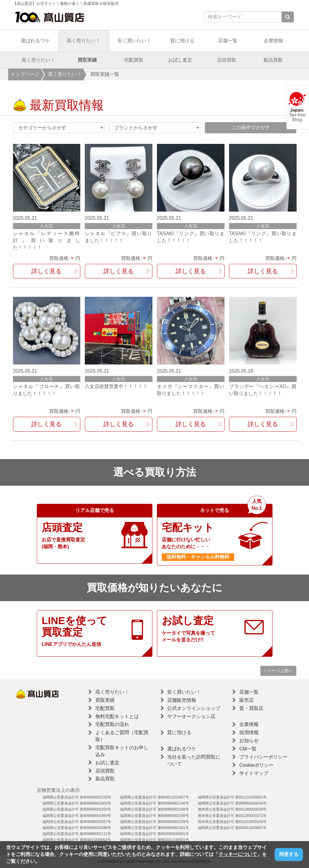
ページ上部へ (278, 671)
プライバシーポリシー (263, 757)
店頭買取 (227, 60)
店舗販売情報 (182, 700)
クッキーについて (238, 854)
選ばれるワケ (35, 41)
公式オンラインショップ (194, 708)
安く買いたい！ (134, 41)
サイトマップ (254, 773)
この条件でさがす (251, 127)
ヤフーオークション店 (191, 716)
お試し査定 (180, 60)
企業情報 (273, 41)
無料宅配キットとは (117, 716)
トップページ (25, 74)
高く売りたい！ (84, 41)
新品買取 (273, 60)
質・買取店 (251, 708)
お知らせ (249, 741)
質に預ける (182, 41)
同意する (289, 854)
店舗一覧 (228, 41)
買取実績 (87, 60)
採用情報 (249, 732)
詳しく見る (46, 271)
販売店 (247, 700)
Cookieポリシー (256, 765)
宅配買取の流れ (112, 724)
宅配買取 (134, 60)
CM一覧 (248, 749)
